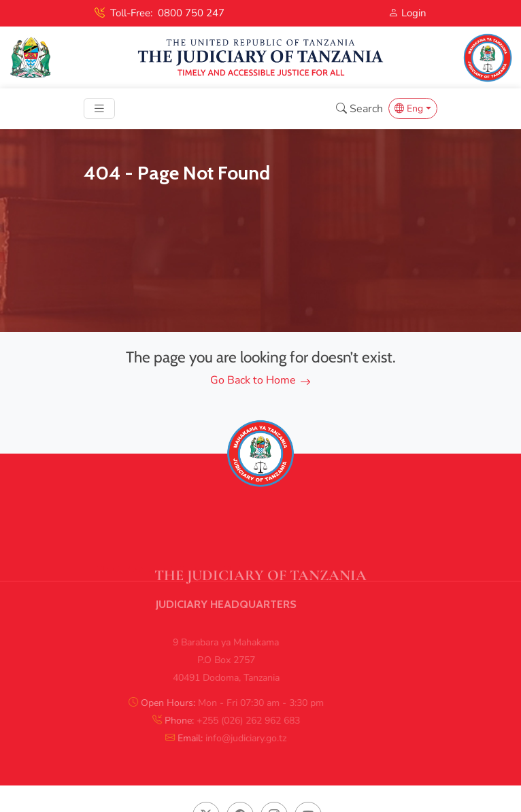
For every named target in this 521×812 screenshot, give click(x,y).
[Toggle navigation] (99, 109)
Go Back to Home (260, 380)
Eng (409, 108)
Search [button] (359, 109)
